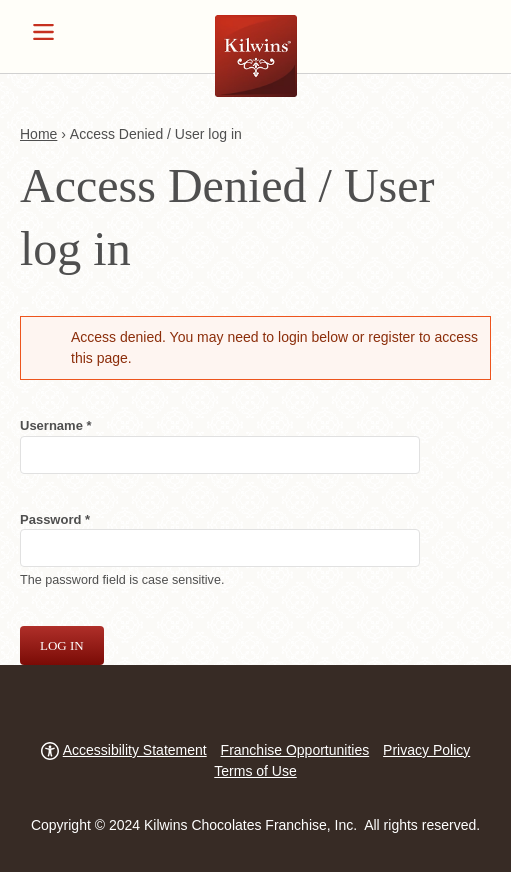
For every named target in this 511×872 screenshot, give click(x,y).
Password (80, 518)
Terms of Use (255, 771)
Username (81, 424)
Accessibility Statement (135, 750)
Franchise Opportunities (295, 750)
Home (38, 134)
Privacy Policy (426, 750)
